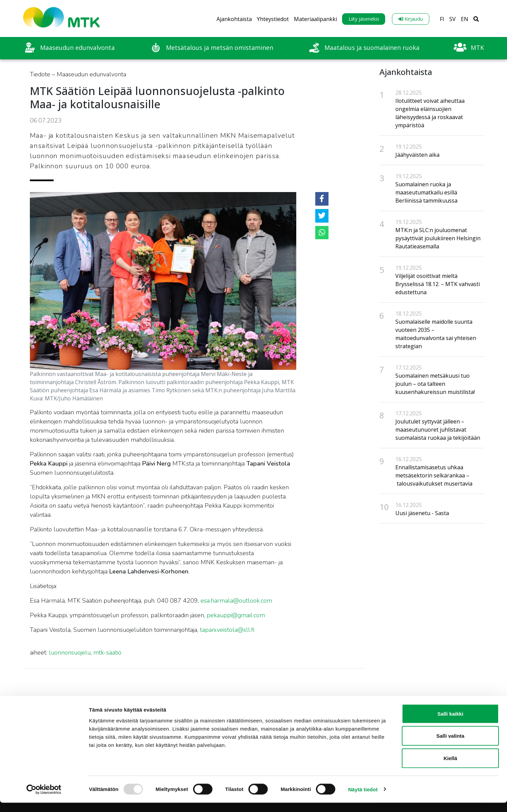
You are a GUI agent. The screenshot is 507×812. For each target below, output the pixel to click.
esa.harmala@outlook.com (236, 601)
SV (453, 19)
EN (465, 19)
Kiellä (450, 767)
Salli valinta (450, 745)
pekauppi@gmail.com (236, 615)
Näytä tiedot (363, 799)
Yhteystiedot (273, 19)
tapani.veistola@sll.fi (227, 630)
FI (442, 19)
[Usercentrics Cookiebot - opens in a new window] (44, 799)
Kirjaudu (411, 19)
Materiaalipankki (315, 19)
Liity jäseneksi (364, 19)
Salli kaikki (450, 723)
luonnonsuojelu (70, 653)
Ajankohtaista (234, 19)
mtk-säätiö (107, 653)
